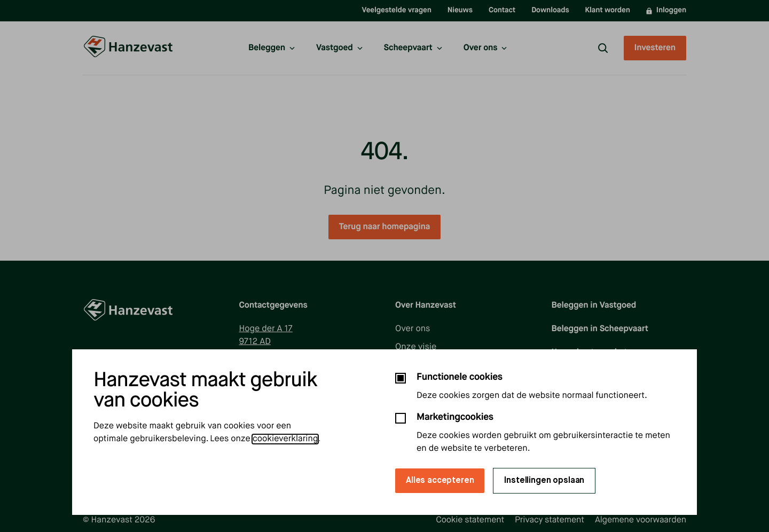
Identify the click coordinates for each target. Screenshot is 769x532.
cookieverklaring (285, 439)
